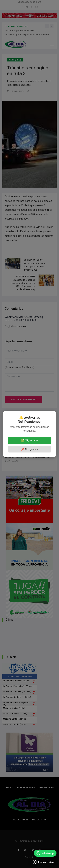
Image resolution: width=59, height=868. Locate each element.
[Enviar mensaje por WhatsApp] (45, 853)
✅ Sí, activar (30, 440)
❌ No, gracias (29, 449)
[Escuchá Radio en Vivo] (43, 862)
